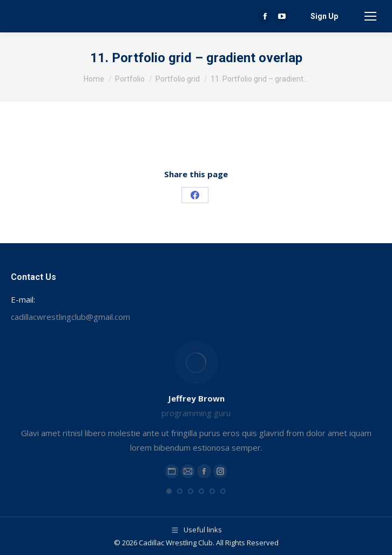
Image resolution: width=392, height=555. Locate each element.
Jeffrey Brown (196, 398)
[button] (169, 491)
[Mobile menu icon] (370, 16)
